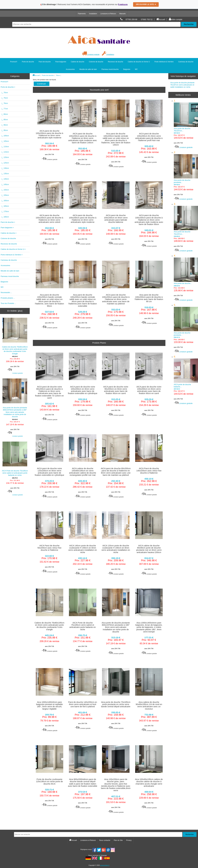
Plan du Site (118, 840)
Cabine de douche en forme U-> (13, 249)
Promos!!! (14, 62)
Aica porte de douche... (186, 277)
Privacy (129, 840)
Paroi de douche (45, 62)
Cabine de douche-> (9, 233)
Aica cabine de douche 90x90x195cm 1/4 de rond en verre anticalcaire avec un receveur (149, 705)
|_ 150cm (5, 190)
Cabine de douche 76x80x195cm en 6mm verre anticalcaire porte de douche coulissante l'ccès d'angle (15, 336)
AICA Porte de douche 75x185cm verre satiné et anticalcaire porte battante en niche (15, 459)
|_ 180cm (5, 217)
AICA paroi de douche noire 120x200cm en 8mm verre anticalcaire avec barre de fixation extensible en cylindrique (50, 472)
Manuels (122, 14)
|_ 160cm (5, 201)
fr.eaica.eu (123, 4)
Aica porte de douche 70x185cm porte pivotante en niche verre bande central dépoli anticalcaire (116, 704)
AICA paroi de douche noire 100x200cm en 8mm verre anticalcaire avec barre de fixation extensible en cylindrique (83, 390)
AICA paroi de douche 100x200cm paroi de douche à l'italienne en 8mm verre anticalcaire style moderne (50, 134)
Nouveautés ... (6, 292)
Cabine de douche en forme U (139, 62)
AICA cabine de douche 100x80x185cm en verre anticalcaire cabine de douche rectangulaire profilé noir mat (83, 472)
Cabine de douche (77, 62)
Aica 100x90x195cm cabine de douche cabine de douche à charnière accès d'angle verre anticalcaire (149, 783)
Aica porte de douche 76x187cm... (186, 123)
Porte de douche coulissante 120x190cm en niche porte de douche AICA (49, 781)
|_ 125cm (5, 163)
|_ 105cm (5, 141)
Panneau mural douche (110, 69)
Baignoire (127, 69)
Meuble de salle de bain (88, 69)
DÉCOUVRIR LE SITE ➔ (146, 4)
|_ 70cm (4, 93)
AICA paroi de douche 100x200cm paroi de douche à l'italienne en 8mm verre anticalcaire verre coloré (50, 219)
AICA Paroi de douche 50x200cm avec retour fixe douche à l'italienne (50, 548)
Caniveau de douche (186, 62)
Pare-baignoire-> (7, 228)
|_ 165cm (5, 206)
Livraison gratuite (91, 54)
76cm (58, 75)
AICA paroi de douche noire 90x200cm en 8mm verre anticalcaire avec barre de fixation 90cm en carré (116, 390)
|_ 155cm (5, 195)
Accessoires (70, 69)
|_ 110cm (5, 147)
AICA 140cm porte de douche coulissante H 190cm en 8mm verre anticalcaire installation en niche (83, 549)
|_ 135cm (5, 174)
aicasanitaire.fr (105, 865)
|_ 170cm (5, 211)
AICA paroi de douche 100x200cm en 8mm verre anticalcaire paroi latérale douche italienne (116, 219)
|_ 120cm (5, 157)
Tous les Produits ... (8, 303)
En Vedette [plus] (15, 311)
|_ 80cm (4, 114)
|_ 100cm (5, 136)
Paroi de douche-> (8, 222)
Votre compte (176, 19)
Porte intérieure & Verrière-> (12, 255)
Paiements (82, 14)
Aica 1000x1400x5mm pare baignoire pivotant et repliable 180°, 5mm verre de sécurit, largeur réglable (50, 705)
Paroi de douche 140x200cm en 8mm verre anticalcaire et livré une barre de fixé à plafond (83, 704)
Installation (93, 14)
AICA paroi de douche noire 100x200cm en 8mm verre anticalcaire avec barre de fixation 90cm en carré (149, 390)
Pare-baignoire (61, 62)
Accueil (161, 19)
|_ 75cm (4, 98)
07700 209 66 (131, 19)
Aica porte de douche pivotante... (186, 175)
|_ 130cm (5, 168)
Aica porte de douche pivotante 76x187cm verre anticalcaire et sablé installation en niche (182, 85)
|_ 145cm (5, 184)
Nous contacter (105, 840)
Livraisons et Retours (108, 14)
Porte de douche (48, 75)
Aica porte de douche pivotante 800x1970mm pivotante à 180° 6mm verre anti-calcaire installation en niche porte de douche (15, 398)
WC (136, 69)
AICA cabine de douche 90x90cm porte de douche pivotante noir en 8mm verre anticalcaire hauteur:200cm (149, 549)
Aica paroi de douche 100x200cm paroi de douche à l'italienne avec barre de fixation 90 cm (149, 298)
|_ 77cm (4, 109)
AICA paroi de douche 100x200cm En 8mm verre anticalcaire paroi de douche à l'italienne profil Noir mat (149, 137)
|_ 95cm (4, 130)
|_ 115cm (5, 152)
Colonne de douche (96, 62)
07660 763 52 (147, 19)
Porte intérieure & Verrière (164, 62)
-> (8, 87)
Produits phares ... (8, 298)
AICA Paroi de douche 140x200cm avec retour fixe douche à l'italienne (149, 471)
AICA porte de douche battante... (186, 379)
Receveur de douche (116, 62)
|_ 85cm (4, 120)
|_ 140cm (5, 179)
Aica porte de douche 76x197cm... (186, 227)
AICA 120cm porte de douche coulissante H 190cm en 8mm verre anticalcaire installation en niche (116, 549)
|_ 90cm (4, 125)
